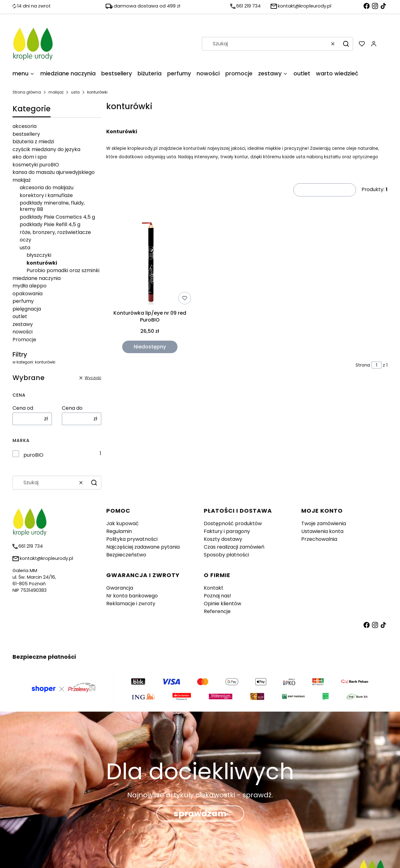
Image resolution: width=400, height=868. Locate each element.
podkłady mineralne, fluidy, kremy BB (52, 206)
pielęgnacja (27, 309)
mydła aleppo (30, 286)
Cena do (72, 408)
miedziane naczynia (37, 278)
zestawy (23, 324)
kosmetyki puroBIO (36, 165)
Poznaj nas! (217, 596)
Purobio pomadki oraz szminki (63, 270)
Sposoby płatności (226, 555)
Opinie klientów (222, 604)
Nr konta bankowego (132, 596)
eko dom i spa (30, 157)
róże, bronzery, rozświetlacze (55, 232)
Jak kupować (122, 523)
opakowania (27, 294)
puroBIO (33, 455)
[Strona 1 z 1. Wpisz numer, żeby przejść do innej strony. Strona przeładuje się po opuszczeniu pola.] (377, 365)
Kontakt (214, 588)
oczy (25, 240)
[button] (346, 44)
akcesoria (25, 126)
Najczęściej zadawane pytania (143, 547)
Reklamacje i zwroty (131, 604)
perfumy (23, 301)
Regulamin (119, 531)
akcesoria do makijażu (47, 188)
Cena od (23, 408)
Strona (363, 365)
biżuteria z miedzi (33, 142)
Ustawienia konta (322, 531)
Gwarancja (120, 588)
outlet (20, 316)
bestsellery (26, 134)
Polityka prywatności (132, 539)
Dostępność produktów (233, 523)
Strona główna (27, 92)
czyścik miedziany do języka (46, 149)
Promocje (24, 340)
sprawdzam (200, 813)
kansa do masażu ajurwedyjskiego (54, 172)
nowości (22, 332)
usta (75, 92)
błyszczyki (39, 255)
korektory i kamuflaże (46, 195)
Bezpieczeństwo (126, 555)
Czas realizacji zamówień (234, 547)
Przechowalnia (319, 539)
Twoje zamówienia (324, 523)
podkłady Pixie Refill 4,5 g (50, 224)
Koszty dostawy (223, 539)
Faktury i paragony (227, 531)
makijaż (56, 92)
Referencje (217, 611)
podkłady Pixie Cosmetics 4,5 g (57, 217)
